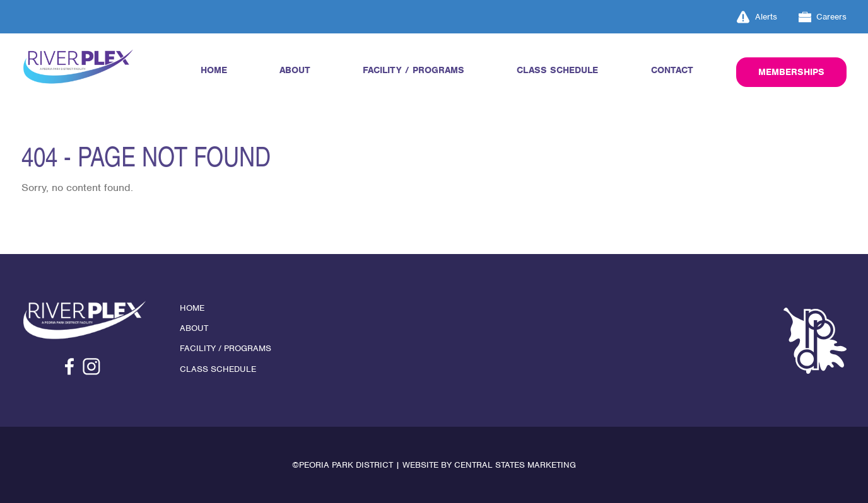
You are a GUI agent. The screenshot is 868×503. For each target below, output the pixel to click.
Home (214, 70)
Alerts (757, 17)
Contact (672, 70)
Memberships (791, 72)
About (295, 70)
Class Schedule (557, 70)
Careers (823, 17)
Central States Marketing (515, 465)
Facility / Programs (413, 70)
